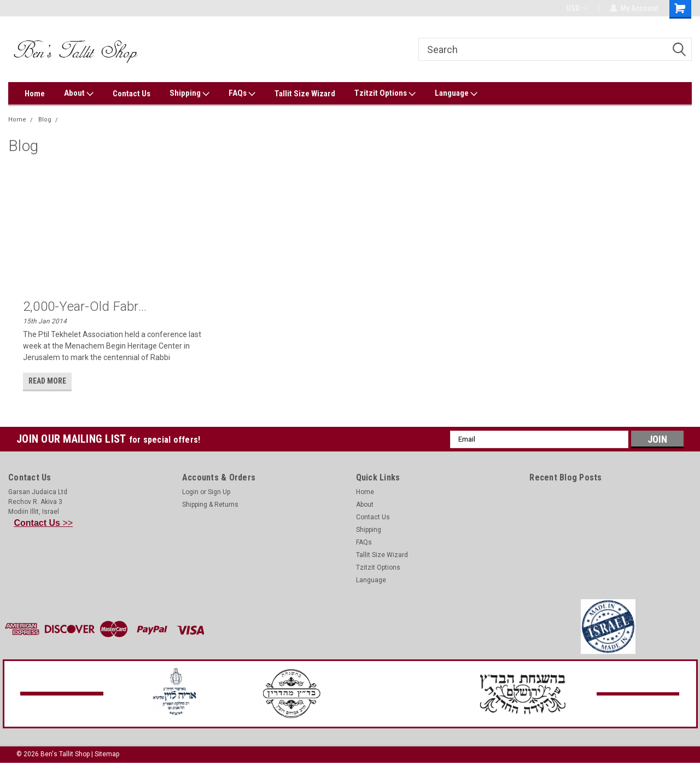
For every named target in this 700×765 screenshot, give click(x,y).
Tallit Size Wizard (305, 94)
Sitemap (107, 754)
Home (35, 94)
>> (44, 523)
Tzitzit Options (385, 94)
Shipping (189, 94)
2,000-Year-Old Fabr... (85, 306)
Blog (45, 120)
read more (47, 381)
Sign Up (219, 492)
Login (190, 492)
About (79, 94)
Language (456, 94)
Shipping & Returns (210, 505)
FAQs (242, 94)
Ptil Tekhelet (81, 120)
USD (576, 8)
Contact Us (132, 94)
